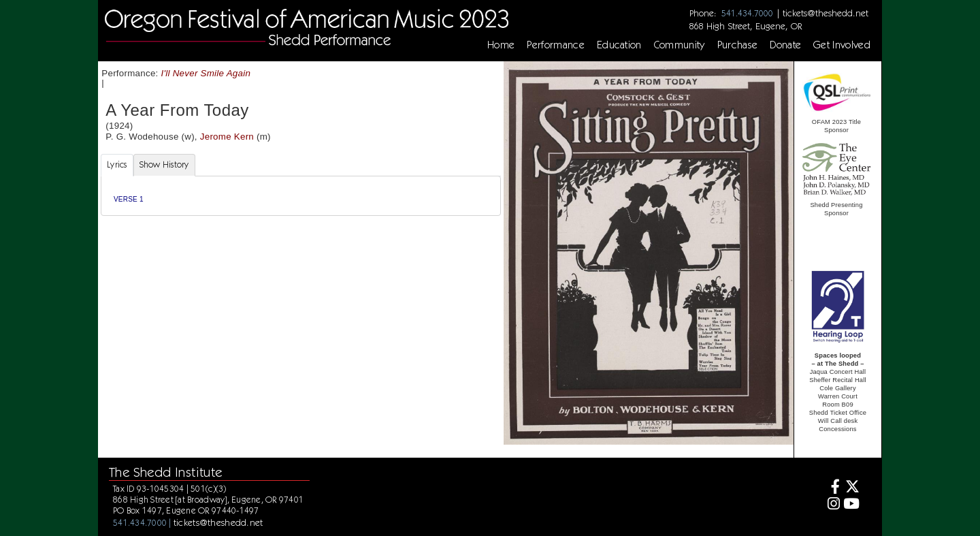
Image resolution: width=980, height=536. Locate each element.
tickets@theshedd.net (826, 13)
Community (680, 45)
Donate (785, 45)
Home (501, 45)
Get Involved (842, 45)
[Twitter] (852, 488)
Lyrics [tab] (117, 164)
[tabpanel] (301, 196)
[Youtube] (852, 505)
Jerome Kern (227, 137)
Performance (556, 45)
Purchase (738, 45)
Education (619, 45)
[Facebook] (832, 488)
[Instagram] (832, 505)
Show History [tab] (164, 164)
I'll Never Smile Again (206, 73)
